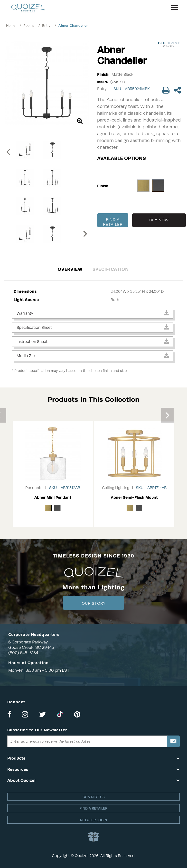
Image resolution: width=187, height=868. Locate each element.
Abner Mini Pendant (53, 497)
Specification (111, 269)
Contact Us (94, 797)
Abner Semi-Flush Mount (134, 497)
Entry (46, 26)
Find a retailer (93, 808)
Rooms (29, 26)
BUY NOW (159, 220)
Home (11, 26)
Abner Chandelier (73, 26)
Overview (70, 269)
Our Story (94, 604)
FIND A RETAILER (113, 222)
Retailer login (94, 820)
